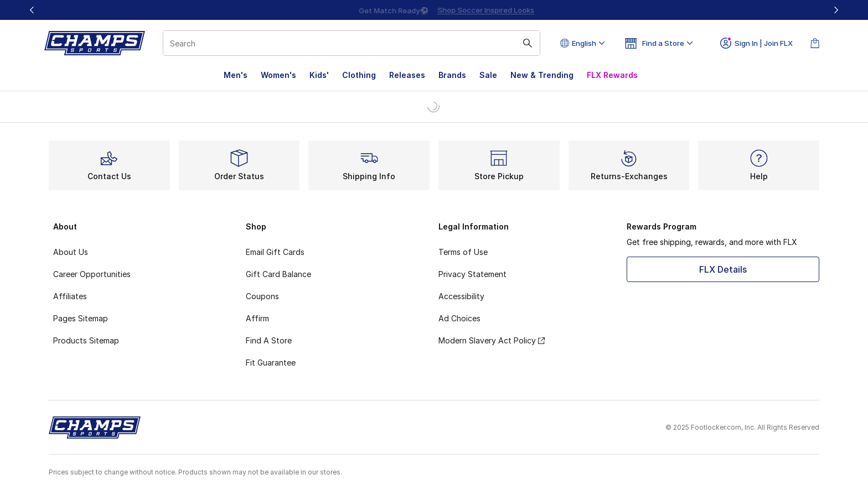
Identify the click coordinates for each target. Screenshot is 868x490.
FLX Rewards (612, 75)
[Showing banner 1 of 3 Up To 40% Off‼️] (434, 10)
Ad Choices (459, 318)
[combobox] (352, 43)
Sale (488, 75)
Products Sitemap (86, 340)
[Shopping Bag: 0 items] (815, 43)
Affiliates (70, 296)
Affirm (257, 318)
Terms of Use (463, 252)
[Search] (352, 43)
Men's (236, 75)
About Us (71, 252)
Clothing (359, 75)
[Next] (836, 10)
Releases (407, 75)
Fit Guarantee (271, 363)
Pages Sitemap (81, 318)
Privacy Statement (472, 274)
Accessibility (461, 296)
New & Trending (542, 75)
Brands (452, 75)
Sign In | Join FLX (756, 43)
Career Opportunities (92, 274)
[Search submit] (528, 43)
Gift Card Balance (278, 274)
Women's (278, 75)
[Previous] (32, 10)
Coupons (262, 296)
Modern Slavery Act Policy (492, 340)
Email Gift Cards (275, 252)
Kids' (319, 75)
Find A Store (269, 340)
